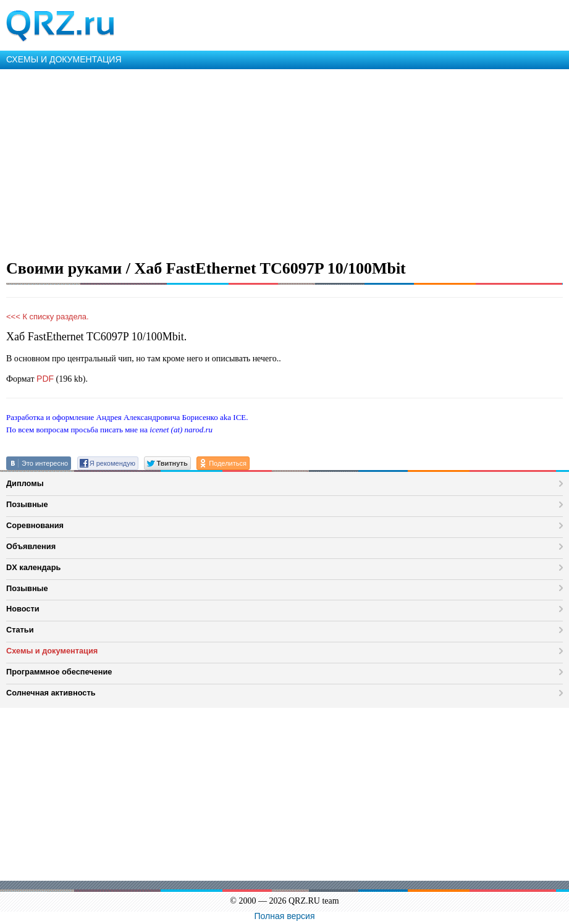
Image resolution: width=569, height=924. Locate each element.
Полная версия (285, 916)
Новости (23, 609)
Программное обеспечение (59, 672)
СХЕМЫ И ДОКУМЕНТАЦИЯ (64, 59)
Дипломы (25, 483)
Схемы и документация (52, 651)
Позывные (27, 504)
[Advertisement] (284, 162)
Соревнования (35, 525)
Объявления (31, 546)
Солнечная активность (51, 693)
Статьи (20, 630)
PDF (45, 379)
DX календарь (33, 567)
